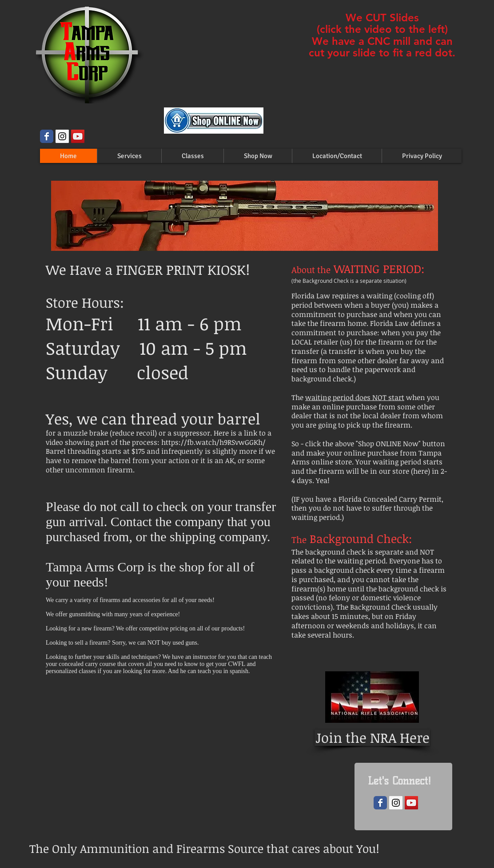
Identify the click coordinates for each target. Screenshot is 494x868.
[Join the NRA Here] (372, 738)
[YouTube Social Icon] (78, 136)
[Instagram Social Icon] (62, 136)
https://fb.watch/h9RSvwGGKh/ (213, 442)
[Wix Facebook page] (47, 136)
